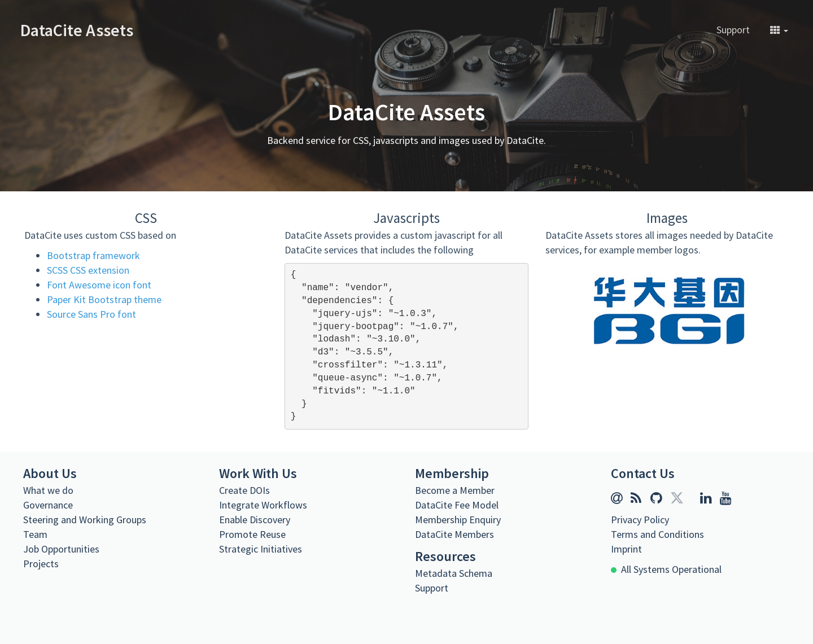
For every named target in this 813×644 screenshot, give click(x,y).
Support (733, 30)
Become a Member (455, 490)
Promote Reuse (252, 534)
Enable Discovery (255, 520)
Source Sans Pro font (91, 314)
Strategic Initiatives (261, 549)
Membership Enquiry (458, 520)
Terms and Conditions (657, 534)
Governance (48, 505)
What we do (48, 490)
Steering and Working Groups (85, 520)
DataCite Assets (77, 30)
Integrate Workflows (263, 505)
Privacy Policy (640, 520)
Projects (41, 564)
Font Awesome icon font (99, 285)
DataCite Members (454, 534)
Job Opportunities (61, 549)
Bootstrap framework (93, 255)
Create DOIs (244, 490)
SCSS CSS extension (88, 270)
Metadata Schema (454, 573)
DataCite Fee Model (457, 505)
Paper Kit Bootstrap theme (104, 299)
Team (35, 534)
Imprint (626, 549)
